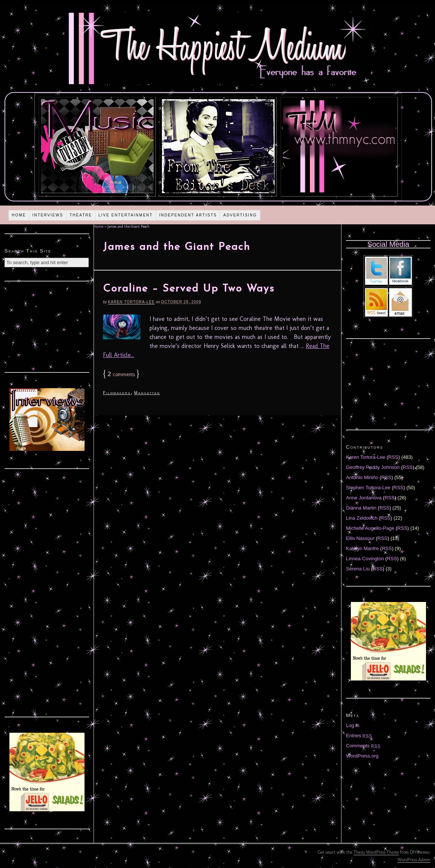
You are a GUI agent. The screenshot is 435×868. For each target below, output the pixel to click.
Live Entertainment (126, 215)
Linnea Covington (365, 559)
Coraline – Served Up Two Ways (189, 289)
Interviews (48, 215)
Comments (363, 746)
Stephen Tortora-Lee (368, 488)
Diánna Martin (361, 508)
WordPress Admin (414, 860)
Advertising (240, 215)
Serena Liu (358, 569)
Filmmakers (117, 393)
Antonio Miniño (362, 477)
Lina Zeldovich (362, 518)
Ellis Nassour (360, 538)
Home (19, 215)
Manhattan (147, 393)
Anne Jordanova (364, 498)
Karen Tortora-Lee (131, 302)
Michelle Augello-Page (370, 528)
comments (121, 374)
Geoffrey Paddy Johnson (373, 467)
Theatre (81, 215)
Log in (353, 725)
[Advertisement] (47, 326)
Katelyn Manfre (362, 548)
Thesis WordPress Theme (376, 852)
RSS (393, 457)
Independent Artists (188, 215)
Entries (359, 736)
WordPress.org (362, 756)
